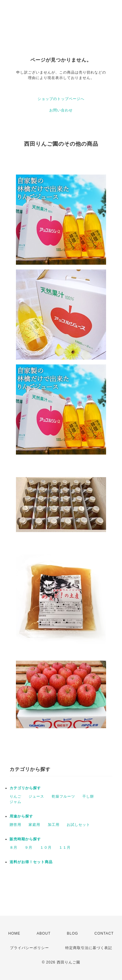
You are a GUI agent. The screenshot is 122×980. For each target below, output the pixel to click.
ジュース (36, 796)
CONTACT (104, 933)
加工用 (54, 825)
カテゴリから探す (25, 788)
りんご (15, 796)
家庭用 (34, 825)
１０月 (46, 848)
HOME (14, 933)
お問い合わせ (61, 110)
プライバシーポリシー (29, 948)
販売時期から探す (25, 839)
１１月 (65, 848)
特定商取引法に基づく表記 (89, 948)
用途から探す (21, 816)
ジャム (15, 802)
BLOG (73, 933)
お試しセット (78, 825)
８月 (14, 848)
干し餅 (88, 796)
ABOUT (44, 933)
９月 (29, 848)
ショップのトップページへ (61, 99)
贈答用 (15, 825)
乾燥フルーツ (63, 796)
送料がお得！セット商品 (31, 862)
